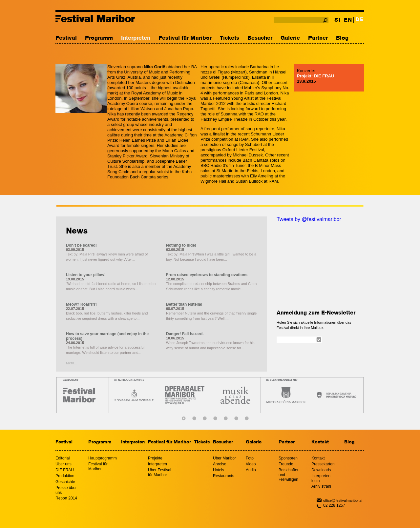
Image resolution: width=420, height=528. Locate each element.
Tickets (230, 38)
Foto (250, 458)
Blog (342, 38)
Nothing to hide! (181, 245)
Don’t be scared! (81, 245)
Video (251, 464)
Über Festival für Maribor (160, 472)
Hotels (219, 470)
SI (337, 20)
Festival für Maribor (185, 38)
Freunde (286, 464)
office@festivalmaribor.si (343, 500)
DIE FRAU (65, 470)
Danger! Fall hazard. (185, 334)
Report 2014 (66, 498)
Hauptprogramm (103, 458)
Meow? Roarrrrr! (81, 304)
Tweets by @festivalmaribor (309, 219)
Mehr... (72, 363)
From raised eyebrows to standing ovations (207, 275)
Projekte (155, 458)
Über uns (63, 464)
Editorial (63, 458)
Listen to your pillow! (86, 275)
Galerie (290, 38)
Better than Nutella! (184, 304)
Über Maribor (224, 458)
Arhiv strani (321, 486)
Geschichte (65, 482)
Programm (99, 38)
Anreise (220, 464)
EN (348, 20)
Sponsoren (288, 458)
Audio (251, 470)
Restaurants (224, 476)
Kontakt (320, 442)
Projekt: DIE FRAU (315, 76)
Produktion (65, 476)
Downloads (321, 470)
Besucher (260, 38)
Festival (66, 38)
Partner (318, 38)
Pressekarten (323, 464)
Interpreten (136, 38)
